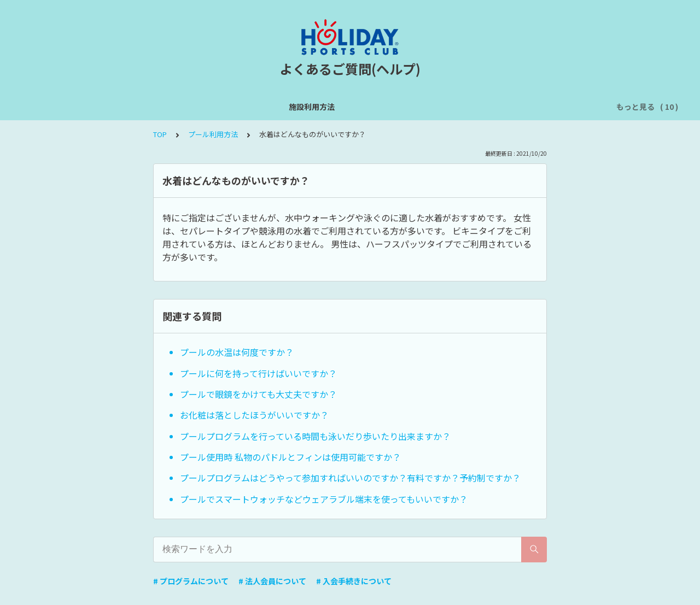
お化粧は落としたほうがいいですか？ (254, 415)
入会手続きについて (490, 107)
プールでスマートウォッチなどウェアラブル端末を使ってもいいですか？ (324, 499)
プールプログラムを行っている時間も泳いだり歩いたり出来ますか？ (315, 436)
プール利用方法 (352, 107)
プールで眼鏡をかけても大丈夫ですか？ (258, 394)
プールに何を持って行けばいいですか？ (258, 373)
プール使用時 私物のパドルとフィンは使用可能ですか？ (290, 457)
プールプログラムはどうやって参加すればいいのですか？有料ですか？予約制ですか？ (350, 478)
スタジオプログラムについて (138, 107)
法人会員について (570, 107)
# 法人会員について (272, 581)
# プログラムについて (191, 581)
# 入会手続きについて (354, 581)
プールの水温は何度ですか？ (237, 352)
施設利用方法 (50, 107)
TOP (160, 134)
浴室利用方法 (417, 107)
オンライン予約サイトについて (256, 107)
